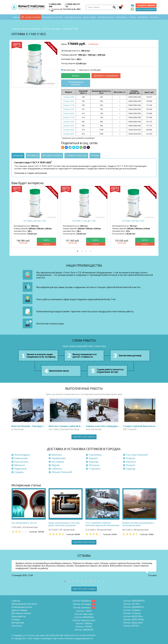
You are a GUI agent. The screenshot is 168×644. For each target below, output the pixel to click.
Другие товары (90, 18)
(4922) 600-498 (55, 6)
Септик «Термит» (132, 610)
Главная (16, 18)
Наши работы (121, 18)
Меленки (20, 465)
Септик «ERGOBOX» (84, 617)
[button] (78, 251)
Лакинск (131, 462)
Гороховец (95, 455)
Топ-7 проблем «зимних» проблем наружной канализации (102, 524)
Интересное (143, 18)
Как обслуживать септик (24, 523)
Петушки (94, 465)
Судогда (131, 469)
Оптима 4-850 (69, 113)
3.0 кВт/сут (81, 63)
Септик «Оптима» (52, 29)
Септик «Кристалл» (133, 623)
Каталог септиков (33, 18)
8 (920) (88, 635)
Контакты (154, 18)
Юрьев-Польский (62, 472)
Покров (131, 465)
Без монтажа (69, 70)
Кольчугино (21, 462)
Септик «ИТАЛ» (131, 626)
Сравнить (46, 244)
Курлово (94, 462)
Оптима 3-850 (69, 101)
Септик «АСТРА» (132, 604)
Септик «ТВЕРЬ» (84, 623)
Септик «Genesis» (82, 608)
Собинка (57, 469)
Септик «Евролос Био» (84, 620)
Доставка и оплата (106, 18)
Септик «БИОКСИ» (84, 630)
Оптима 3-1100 (69, 105)
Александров (22, 455)
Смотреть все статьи (84, 542)
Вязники (57, 455)
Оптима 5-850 (69, 126)
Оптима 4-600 (69, 109)
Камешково (21, 458)
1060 (82, 55)
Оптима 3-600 (69, 97)
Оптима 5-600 (69, 122)
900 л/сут (86, 51)
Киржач (93, 458)
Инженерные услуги (73, 18)
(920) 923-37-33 (73, 6)
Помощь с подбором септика (146, 10)
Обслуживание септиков (52, 18)
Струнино (95, 469)
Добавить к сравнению (106, 76)
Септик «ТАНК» (84, 611)
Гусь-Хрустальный (137, 455)
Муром (56, 465)
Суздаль (19, 472)
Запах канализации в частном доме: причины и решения (64, 524)
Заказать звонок (146, 6)
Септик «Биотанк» (84, 614)
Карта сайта (58, 638)
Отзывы (132, 18)
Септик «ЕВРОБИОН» (134, 601)
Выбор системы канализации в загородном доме (138, 524)
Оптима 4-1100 (69, 117)
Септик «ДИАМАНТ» (134, 607)
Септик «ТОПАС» (84, 627)
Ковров (130, 458)
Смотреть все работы (84, 437)
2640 (101, 55)
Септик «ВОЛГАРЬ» (133, 616)
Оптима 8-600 (69, 130)
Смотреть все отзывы (84, 589)
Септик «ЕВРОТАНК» (134, 620)
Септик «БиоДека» (82, 601)
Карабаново (59, 458)
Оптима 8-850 (69, 134)
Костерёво (58, 462)
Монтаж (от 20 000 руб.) (90, 70)
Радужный (20, 469)
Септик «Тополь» (132, 613)
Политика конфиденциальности (79, 638)
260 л (79, 59)
